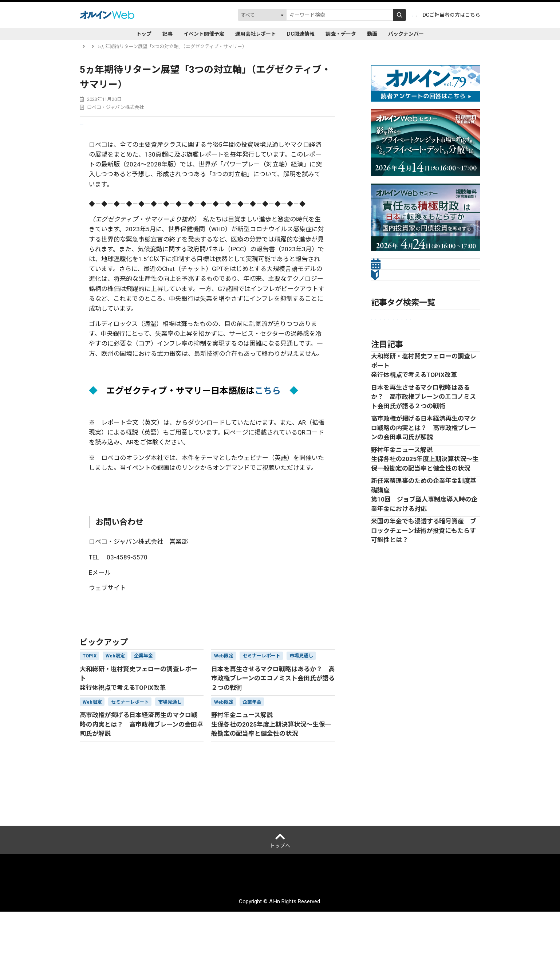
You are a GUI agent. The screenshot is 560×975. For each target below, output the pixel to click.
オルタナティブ (409, 379)
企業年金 (383, 355)
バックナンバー (406, 34)
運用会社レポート (256, 34)
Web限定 (384, 391)
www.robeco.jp (153, 605)
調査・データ (341, 34)
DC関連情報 (301, 34)
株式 (457, 379)
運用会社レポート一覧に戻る (116, 637)
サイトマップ (349, 944)
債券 (439, 379)
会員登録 (369, 15)
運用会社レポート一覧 (127, 46)
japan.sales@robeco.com (152, 590)
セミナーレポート (393, 367)
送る (95, 129)
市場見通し (414, 355)
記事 (167, 34)
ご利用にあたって (231, 944)
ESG (378, 379)
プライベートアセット (445, 367)
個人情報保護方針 (185, 944)
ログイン (402, 15)
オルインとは (117, 944)
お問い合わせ (386, 944)
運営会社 (148, 944)
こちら (268, 398)
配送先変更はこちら (430, 944)
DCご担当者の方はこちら (451, 15)
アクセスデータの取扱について (293, 944)
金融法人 (444, 355)
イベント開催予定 (204, 34)
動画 (372, 34)
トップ (144, 34)
